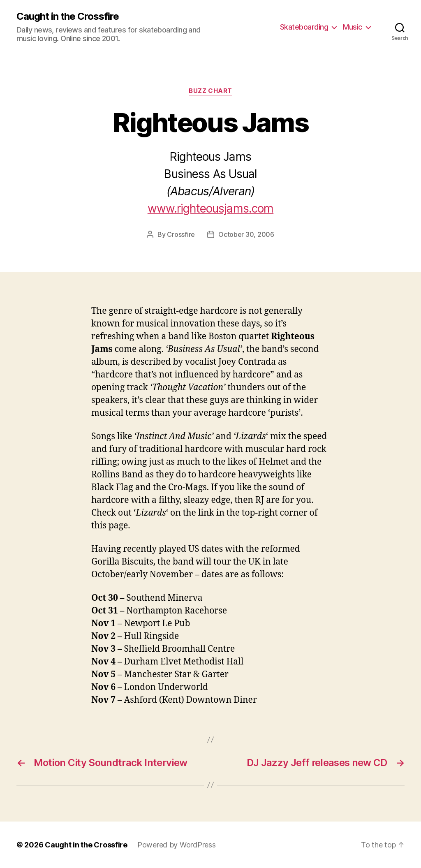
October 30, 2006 (246, 234)
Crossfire (181, 234)
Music (353, 27)
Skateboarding (304, 27)
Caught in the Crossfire (68, 16)
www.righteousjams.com (210, 208)
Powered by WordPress (177, 845)
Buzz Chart (210, 91)
